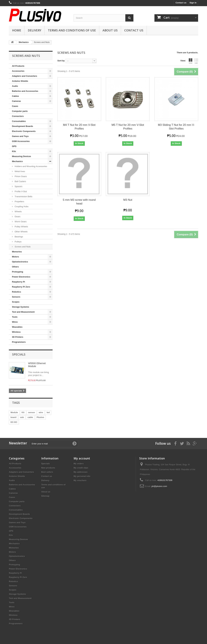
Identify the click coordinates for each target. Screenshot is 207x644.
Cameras (16, 101)
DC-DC (14, 422)
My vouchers (80, 480)
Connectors (18, 116)
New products (48, 468)
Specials (19, 354)
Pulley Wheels (21, 227)
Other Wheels (21, 232)
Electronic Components (24, 131)
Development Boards (22, 126)
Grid (191, 61)
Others (15, 267)
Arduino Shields (20, 81)
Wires (15, 322)
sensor (32, 412)
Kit (23, 412)
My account (82, 458)
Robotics (16, 292)
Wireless (16, 332)
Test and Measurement (23, 312)
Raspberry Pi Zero (21, 287)
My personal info (82, 476)
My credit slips (81, 468)
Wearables (17, 327)
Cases (15, 106)
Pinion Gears (20, 176)
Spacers (18, 186)
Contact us (181, 3)
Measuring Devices (22, 156)
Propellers (19, 201)
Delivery (35, 30)
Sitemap (45, 496)
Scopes (16, 302)
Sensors (16, 297)
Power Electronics (21, 277)
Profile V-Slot (20, 191)
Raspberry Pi (18, 282)
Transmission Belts (23, 196)
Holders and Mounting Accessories (31, 166)
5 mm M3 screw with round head (79, 202)
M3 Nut (128, 200)
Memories (17, 252)
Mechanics (17, 161)
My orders (79, 464)
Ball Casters (20, 181)
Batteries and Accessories (25, 91)
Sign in (193, 3)
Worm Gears (20, 222)
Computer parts (20, 111)
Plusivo (40, 417)
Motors (15, 257)
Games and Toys (20, 136)
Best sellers (47, 472)
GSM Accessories (21, 141)
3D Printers (18, 337)
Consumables (19, 121)
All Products (18, 66)
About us (110, 30)
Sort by (61, 61)
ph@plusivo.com (159, 486)
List (196, 61)
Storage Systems (21, 307)
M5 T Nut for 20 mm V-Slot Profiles (128, 127)
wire (41, 412)
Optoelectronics (20, 262)
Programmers (19, 342)
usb (22, 417)
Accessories (18, 71)
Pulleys (18, 242)
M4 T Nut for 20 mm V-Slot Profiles (79, 127)
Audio (15, 86)
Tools (15, 317)
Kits (14, 151)
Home (17, 30)
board (13, 417)
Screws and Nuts (22, 247)
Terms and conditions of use (72, 30)
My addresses (81, 472)
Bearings (19, 237)
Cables (15, 96)
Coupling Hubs (21, 206)
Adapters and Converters (25, 76)
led (48, 412)
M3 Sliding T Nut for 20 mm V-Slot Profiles (176, 127)
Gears (17, 217)
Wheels (18, 212)
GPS (14, 146)
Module (14, 412)
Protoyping (18, 272)
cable (30, 417)
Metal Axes (19, 171)
